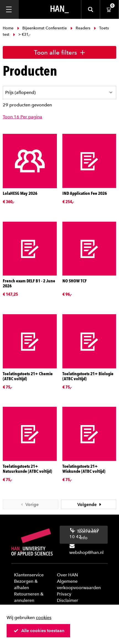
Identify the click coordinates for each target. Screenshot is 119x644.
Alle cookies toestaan (39, 631)
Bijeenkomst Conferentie (42, 28)
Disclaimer (68, 600)
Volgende (90, 504)
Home (9, 28)
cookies (44, 618)
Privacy (64, 594)
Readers (80, 28)
